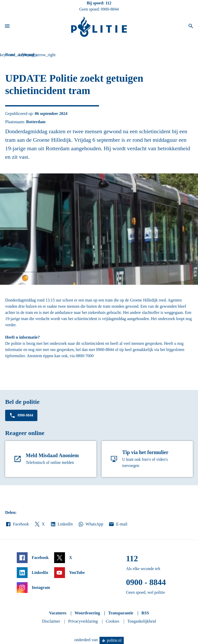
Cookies (112, 621)
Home (10, 55)
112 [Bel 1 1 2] (108, 3)
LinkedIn (61, 524)
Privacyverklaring (83, 621)
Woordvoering (87, 613)
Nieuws (28, 55)
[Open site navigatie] (7, 27)
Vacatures (58, 613)
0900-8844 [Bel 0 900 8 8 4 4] (110, 9)
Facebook (17, 524)
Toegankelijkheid (142, 621)
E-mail (118, 524)
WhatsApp (90, 524)
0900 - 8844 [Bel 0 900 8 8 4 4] (146, 582)
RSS (145, 613)
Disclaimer (51, 621)
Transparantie (121, 613)
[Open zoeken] (191, 27)
